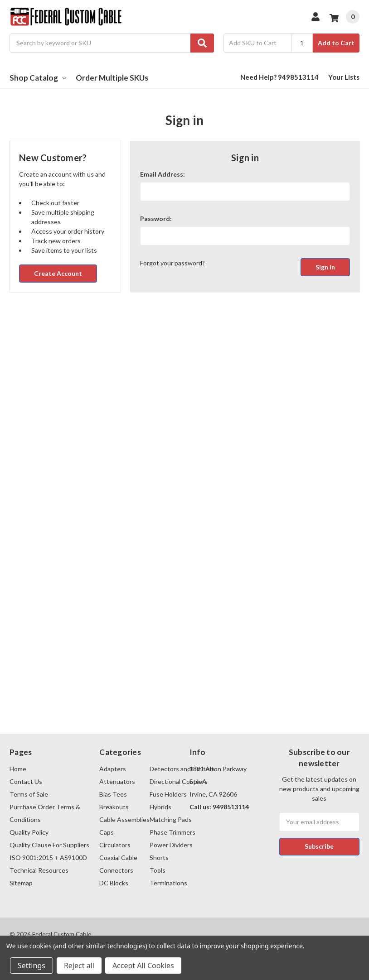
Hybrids (160, 807)
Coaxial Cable (118, 857)
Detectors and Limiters (182, 769)
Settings (32, 966)
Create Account (58, 273)
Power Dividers (171, 845)
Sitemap (21, 883)
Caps (107, 832)
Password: (156, 219)
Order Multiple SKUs (112, 78)
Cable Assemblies (124, 819)
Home (18, 769)
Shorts (159, 857)
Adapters (113, 769)
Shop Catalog (38, 78)
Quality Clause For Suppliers (49, 845)
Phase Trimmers (172, 832)
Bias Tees (113, 794)
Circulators (115, 845)
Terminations (168, 883)
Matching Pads (171, 819)
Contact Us (26, 781)
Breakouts (114, 807)
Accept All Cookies (143, 966)
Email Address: (163, 174)
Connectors (116, 870)
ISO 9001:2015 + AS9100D (48, 857)
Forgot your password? (172, 263)
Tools (158, 870)
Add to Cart (336, 43)
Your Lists (344, 77)
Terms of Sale (29, 794)
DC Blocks (114, 883)
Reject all (79, 966)
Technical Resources (39, 870)
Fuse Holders (168, 794)
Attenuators (117, 781)
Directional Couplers (179, 781)
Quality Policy (29, 832)
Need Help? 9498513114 (279, 77)
